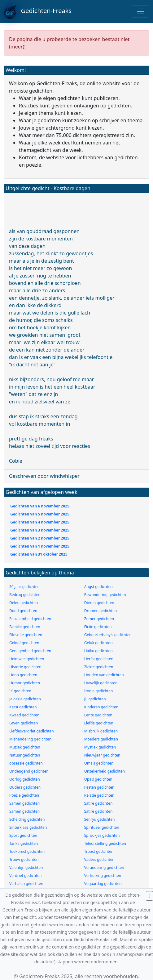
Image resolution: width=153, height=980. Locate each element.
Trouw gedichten (24, 859)
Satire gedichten (98, 803)
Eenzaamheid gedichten (30, 619)
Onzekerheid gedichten (105, 771)
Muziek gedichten (25, 747)
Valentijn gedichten (26, 867)
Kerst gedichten (23, 707)
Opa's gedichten (98, 779)
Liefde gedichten (99, 723)
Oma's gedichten (99, 763)
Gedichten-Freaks (38, 11)
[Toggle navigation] (141, 11)
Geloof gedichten (24, 643)
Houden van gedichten (104, 675)
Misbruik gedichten (101, 731)
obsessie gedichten (26, 763)
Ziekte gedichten (99, 667)
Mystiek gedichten (100, 747)
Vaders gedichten (99, 859)
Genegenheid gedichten (30, 651)
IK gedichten (20, 691)
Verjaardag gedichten (103, 884)
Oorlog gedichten (25, 779)
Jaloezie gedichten (25, 699)
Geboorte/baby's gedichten (108, 635)
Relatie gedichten (99, 795)
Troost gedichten (99, 851)
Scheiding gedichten (27, 819)
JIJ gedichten (95, 699)
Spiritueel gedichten (102, 827)
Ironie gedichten (99, 691)
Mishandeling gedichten (30, 739)
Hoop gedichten (23, 675)
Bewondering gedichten (105, 595)
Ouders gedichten (25, 787)
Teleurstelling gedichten (105, 843)
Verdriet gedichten (25, 876)
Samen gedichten (24, 803)
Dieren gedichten (99, 603)
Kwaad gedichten (24, 715)
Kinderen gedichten (101, 707)
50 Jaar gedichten (24, 587)
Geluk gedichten (98, 643)
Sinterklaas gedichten (28, 827)
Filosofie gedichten (26, 635)
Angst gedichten (98, 587)
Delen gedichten (24, 603)
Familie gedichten (25, 627)
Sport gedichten (23, 835)
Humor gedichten (25, 683)
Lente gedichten (98, 715)
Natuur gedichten (25, 755)
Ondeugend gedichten (29, 771)
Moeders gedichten (101, 739)
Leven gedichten (24, 723)
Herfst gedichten (99, 659)
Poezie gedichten (24, 795)
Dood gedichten (23, 611)
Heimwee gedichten (27, 659)
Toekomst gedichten (27, 851)
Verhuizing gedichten (103, 876)
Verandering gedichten (104, 867)
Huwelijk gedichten (101, 683)
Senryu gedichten (100, 819)
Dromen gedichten (101, 611)
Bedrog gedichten (25, 595)
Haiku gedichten (98, 651)
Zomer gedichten (99, 619)
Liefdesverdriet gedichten (32, 731)
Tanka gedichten (24, 843)
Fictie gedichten (98, 627)
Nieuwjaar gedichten (102, 755)
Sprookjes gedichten (102, 835)
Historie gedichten (25, 667)
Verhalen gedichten (26, 884)
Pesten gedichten (99, 787)
